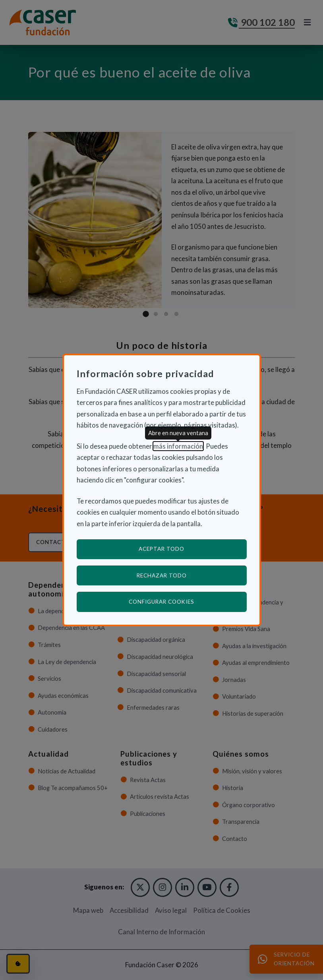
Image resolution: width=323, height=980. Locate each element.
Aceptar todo (161, 549)
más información (178, 446)
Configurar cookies (188, 601)
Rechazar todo (162, 575)
